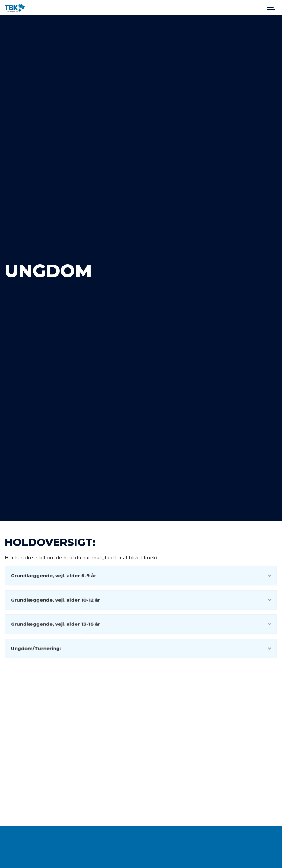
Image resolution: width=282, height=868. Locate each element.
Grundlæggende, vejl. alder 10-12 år (141, 600)
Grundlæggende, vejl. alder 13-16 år (141, 624)
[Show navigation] (271, 8)
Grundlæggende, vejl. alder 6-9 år (141, 576)
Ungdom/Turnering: (141, 648)
